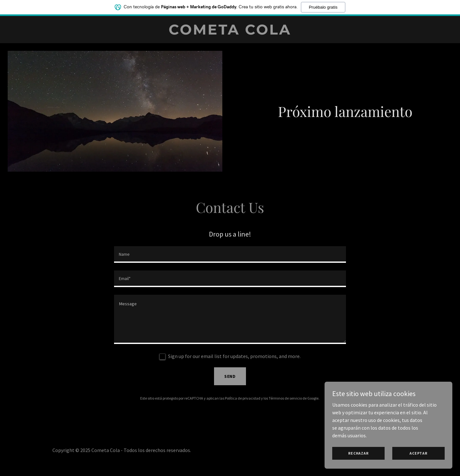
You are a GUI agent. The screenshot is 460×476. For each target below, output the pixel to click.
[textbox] (230, 254)
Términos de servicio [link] (285, 398)
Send (230, 376)
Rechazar (358, 453)
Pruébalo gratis (323, 7)
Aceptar (418, 453)
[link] (230, 33)
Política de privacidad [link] (243, 398)
